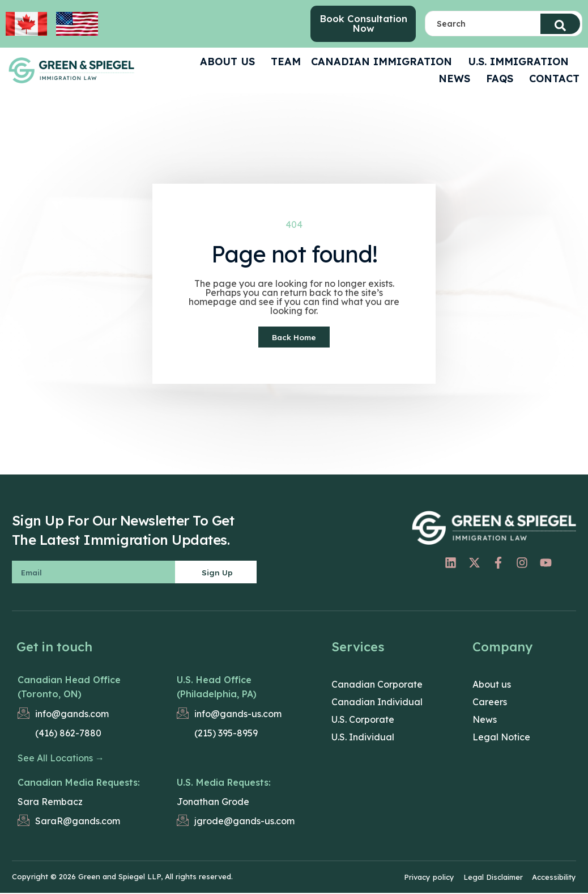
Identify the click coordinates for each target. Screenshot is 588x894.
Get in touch (54, 649)
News (457, 80)
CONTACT (554, 80)
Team (286, 63)
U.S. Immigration (521, 63)
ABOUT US (230, 63)
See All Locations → (61, 760)
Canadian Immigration (384, 63)
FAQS (502, 80)
